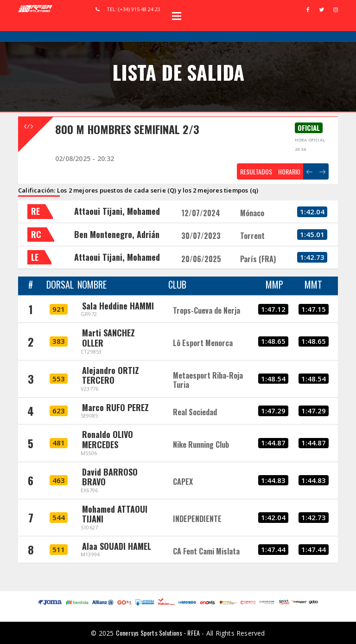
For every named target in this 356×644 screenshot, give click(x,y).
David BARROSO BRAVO (110, 477)
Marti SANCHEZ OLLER (108, 338)
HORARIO (289, 171)
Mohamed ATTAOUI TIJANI (115, 514)
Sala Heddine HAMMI (118, 306)
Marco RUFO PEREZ (115, 407)
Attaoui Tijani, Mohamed (117, 211)
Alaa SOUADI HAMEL (117, 546)
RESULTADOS (256, 171)
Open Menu (177, 16)
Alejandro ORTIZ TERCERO (111, 375)
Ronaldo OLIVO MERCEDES (108, 439)
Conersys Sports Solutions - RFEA (158, 633)
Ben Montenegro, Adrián (117, 234)
